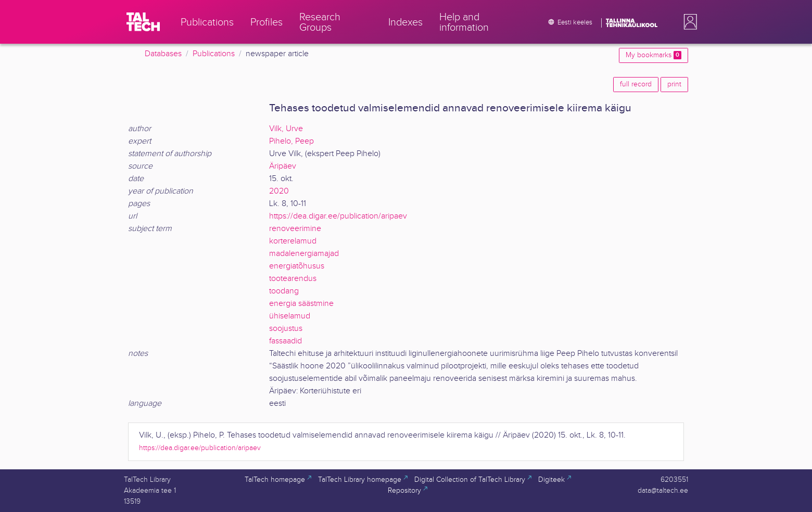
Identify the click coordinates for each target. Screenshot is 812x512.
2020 (279, 191)
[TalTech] (143, 22)
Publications (214, 54)
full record (636, 84)
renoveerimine (295, 229)
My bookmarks (654, 55)
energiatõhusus (297, 266)
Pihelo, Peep (291, 141)
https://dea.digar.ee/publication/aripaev (338, 216)
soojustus (286, 329)
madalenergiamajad (304, 254)
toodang (284, 291)
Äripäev (283, 166)
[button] (688, 22)
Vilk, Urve (286, 129)
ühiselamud (290, 316)
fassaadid (286, 341)
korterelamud (293, 241)
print (674, 84)
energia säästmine (301, 304)
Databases (163, 54)
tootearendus (293, 279)
